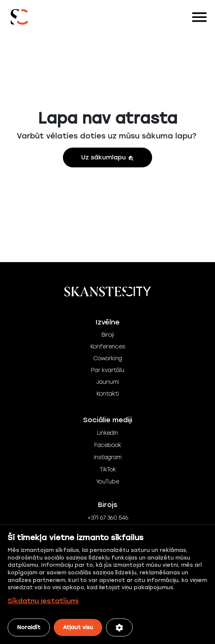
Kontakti (108, 394)
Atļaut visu (78, 627)
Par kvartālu (107, 370)
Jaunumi (108, 382)
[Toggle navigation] (199, 17)
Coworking (107, 359)
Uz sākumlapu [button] (107, 157)
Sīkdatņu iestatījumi (43, 601)
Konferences (108, 347)
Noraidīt (29, 627)
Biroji (108, 335)
